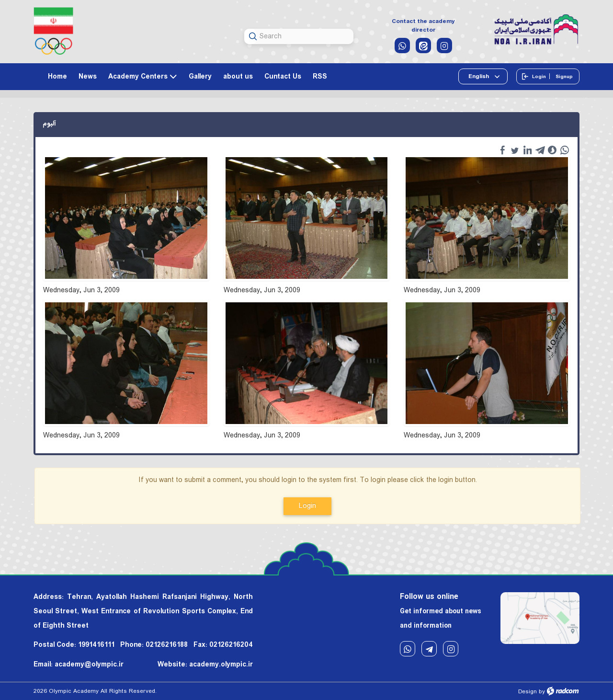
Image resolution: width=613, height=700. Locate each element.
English (479, 76)
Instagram (451, 649)
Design (528, 692)
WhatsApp (408, 649)
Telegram (429, 649)
